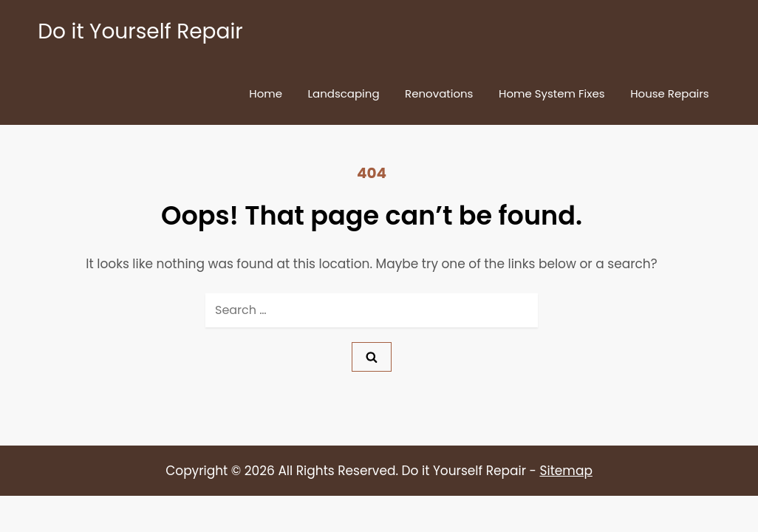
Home (266, 93)
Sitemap (566, 471)
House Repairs (670, 93)
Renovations (439, 93)
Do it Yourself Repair (140, 31)
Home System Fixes (552, 93)
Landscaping (344, 93)
